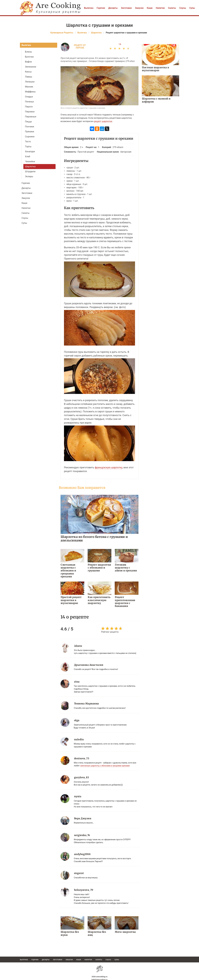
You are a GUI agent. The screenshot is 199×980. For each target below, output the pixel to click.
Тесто (28, 142)
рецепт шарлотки (103, 121)
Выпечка (89, 8)
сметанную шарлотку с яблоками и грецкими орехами (105, 765)
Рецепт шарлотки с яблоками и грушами (99, 568)
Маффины (30, 92)
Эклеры (29, 176)
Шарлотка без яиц (99, 931)
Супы (192, 8)
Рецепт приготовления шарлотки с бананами (125, 601)
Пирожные (31, 117)
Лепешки (30, 82)
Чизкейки (30, 161)
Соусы (183, 8)
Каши (150, 8)
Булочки (29, 57)
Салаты (172, 8)
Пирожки (30, 112)
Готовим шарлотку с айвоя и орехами (126, 568)
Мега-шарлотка (125, 931)
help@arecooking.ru (99, 979)
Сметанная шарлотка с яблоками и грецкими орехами (68, 571)
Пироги (29, 107)
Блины (28, 52)
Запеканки (31, 67)
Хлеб (28, 156)
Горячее (101, 8)
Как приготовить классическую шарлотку (99, 600)
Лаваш (29, 77)
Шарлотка (30, 166)
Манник (29, 87)
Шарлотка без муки (70, 933)
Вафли (28, 62)
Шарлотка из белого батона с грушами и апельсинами (94, 538)
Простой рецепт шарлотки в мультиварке (71, 600)
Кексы (28, 72)
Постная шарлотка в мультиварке (155, 69)
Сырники (30, 137)
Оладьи (29, 97)
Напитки (160, 8)
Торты (28, 147)
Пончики (30, 127)
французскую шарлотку (109, 467)
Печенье (29, 102)
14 (120, 44)
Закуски (139, 8)
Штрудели (30, 171)
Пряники (30, 132)
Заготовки (126, 8)
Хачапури (30, 152)
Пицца (28, 122)
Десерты (113, 8)
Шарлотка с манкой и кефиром (156, 100)
